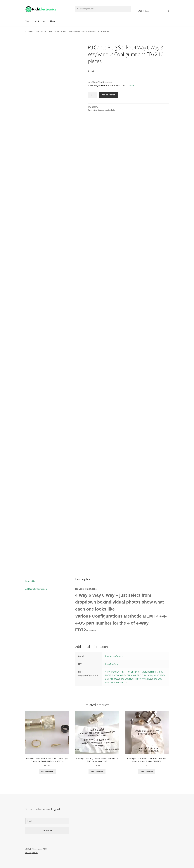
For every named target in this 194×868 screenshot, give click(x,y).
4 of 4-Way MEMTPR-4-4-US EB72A (121, 672)
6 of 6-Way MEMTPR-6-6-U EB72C (127, 675)
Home (29, 31)
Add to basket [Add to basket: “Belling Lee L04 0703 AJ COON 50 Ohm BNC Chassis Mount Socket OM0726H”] (147, 772)
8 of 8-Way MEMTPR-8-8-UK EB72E (135, 679)
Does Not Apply (112, 664)
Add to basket (108, 95)
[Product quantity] (92, 95)
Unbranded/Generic (114, 656)
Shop (28, 21)
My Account (40, 21)
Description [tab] (31, 581)
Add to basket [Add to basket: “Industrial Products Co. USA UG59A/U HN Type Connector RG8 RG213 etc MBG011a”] (47, 772)
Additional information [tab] (36, 589)
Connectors (39, 31)
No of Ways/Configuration (100, 82)
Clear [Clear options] (131, 85)
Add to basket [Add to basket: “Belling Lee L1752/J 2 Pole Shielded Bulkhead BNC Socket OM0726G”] (97, 772)
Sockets (112, 110)
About (53, 21)
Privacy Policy (32, 852)
